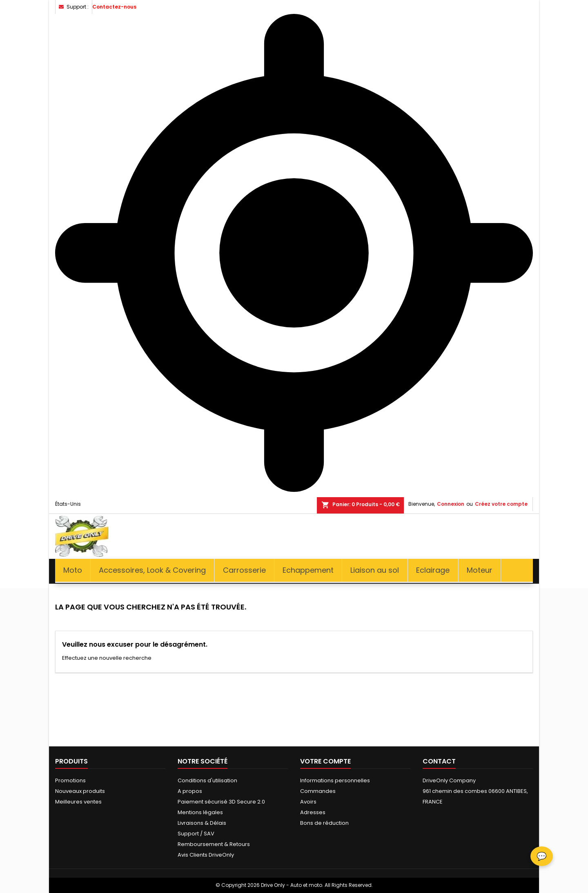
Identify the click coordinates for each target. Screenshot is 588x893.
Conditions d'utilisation (207, 780)
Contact (439, 761)
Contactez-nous (114, 7)
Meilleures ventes (78, 802)
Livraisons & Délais (202, 823)
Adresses (313, 812)
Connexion (451, 504)
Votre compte (325, 761)
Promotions (70, 780)
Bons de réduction (324, 823)
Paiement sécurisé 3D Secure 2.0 (221, 802)
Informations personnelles (335, 780)
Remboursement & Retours (214, 844)
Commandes (318, 791)
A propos (190, 791)
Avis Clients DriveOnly (206, 855)
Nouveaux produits (80, 791)
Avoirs (308, 802)
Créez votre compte (501, 504)
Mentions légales (200, 812)
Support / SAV (196, 834)
